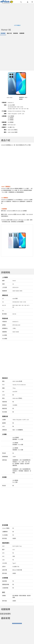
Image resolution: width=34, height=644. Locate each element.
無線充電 (4, 408)
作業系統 (4, 322)
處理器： (5, 125)
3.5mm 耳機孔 (6, 528)
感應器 (4, 596)
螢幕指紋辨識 (6, 584)
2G (3, 298)
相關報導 (22, 33)
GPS (3, 553)
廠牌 (3, 281)
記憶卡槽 (4, 570)
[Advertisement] (17, 53)
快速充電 (4, 402)
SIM (3, 391)
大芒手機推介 (17, 25)
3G (3, 302)
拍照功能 (4, 460)
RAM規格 (5, 335)
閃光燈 (4, 453)
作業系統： (5, 102)
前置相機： (5, 122)
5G (3, 311)
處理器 (4, 325)
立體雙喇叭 (5, 532)
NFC (3, 556)
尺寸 (3, 385)
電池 (3, 398)
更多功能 (4, 573)
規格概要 (3, 33)
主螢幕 (4, 420)
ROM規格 (5, 339)
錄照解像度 (5, 457)
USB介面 (4, 563)
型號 (3, 284)
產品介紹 (9, 33)
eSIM (4, 395)
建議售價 (4, 291)
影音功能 (4, 538)
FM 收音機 (5, 535)
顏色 (3, 381)
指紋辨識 (4, 581)
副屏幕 (4, 423)
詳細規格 (16, 33)
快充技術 (4, 405)
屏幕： (6, 114)
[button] (21, 2)
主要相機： (5, 116)
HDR (3, 426)
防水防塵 (4, 412)
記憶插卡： (5, 127)
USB (3, 560)
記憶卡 (4, 567)
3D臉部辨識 (5, 588)
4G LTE (4, 305)
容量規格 (4, 332)
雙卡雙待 (4, 314)
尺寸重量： (5, 111)
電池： (6, 130)
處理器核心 (5, 328)
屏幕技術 (4, 430)
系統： (6, 105)
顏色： (6, 132)
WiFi (3, 546)
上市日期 (4, 287)
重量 (3, 388)
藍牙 (3, 550)
